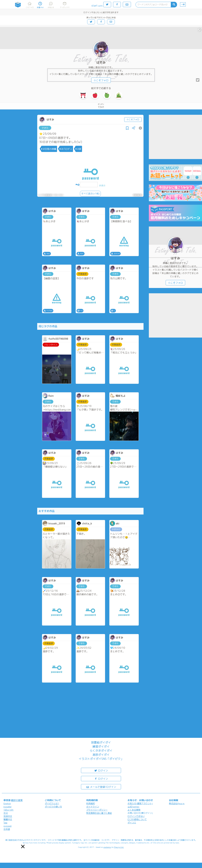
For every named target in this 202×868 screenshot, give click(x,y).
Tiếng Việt (9, 810)
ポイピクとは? (52, 803)
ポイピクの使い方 (53, 807)
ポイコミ (132, 823)
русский (8, 826)
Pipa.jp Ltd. (119, 847)
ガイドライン (93, 807)
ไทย (5, 823)
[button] (23, 847)
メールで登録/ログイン (101, 787)
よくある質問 (134, 810)
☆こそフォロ (101, 80)
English (7, 803)
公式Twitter (134, 807)
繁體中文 (8, 819)
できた (45, 128)
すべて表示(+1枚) (90, 194)
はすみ (101, 62)
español (7, 807)
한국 (6, 813)
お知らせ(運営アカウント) (140, 803)
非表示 (102, 186)
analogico (107, 847)
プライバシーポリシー (97, 810)
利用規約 (91, 803)
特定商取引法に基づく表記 (99, 813)
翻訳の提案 (17, 800)
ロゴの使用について (137, 819)
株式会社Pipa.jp (177, 803)
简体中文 (8, 816)
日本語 (7, 829)
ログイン (101, 770)
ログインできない (136, 816)
